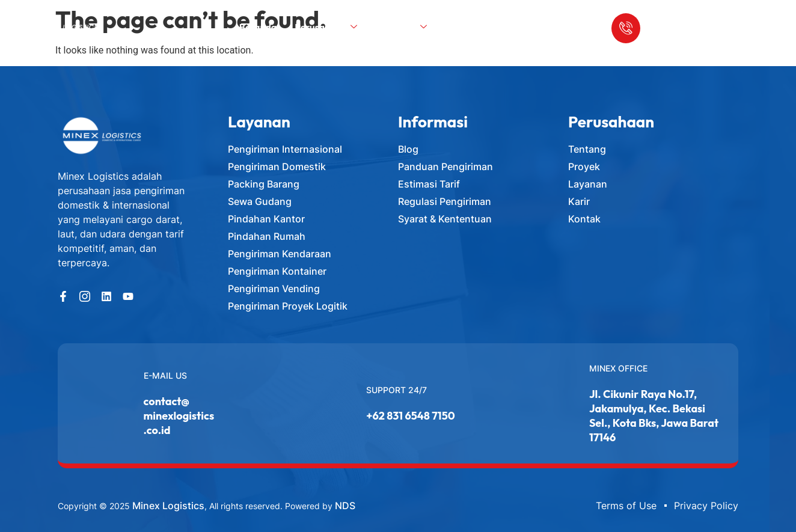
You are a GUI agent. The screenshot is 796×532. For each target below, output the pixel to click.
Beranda (260, 31)
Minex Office (618, 368)
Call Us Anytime (670, 13)
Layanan (405, 31)
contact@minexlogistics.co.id (179, 416)
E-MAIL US (165, 375)
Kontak (504, 31)
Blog (461, 31)
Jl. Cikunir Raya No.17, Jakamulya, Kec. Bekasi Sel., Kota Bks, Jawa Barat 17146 (654, 416)
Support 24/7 (396, 390)
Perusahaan (328, 31)
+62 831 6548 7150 (410, 416)
